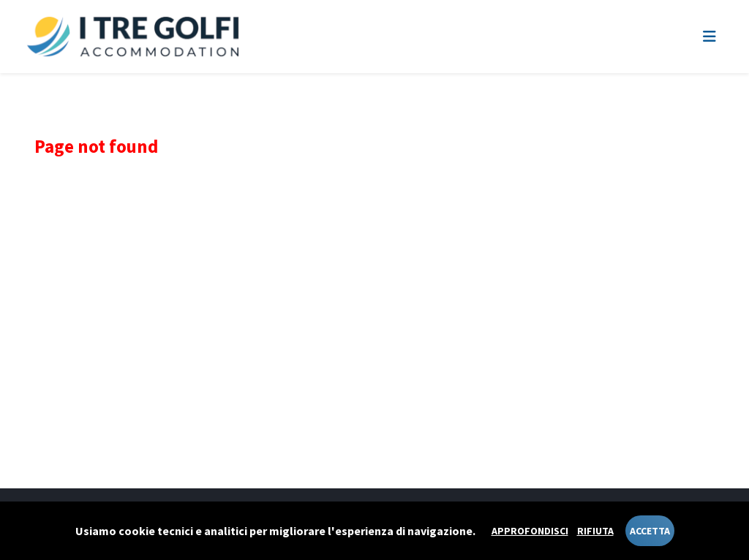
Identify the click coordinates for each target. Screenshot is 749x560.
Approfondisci (530, 531)
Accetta (650, 531)
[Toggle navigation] (710, 37)
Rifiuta (595, 531)
